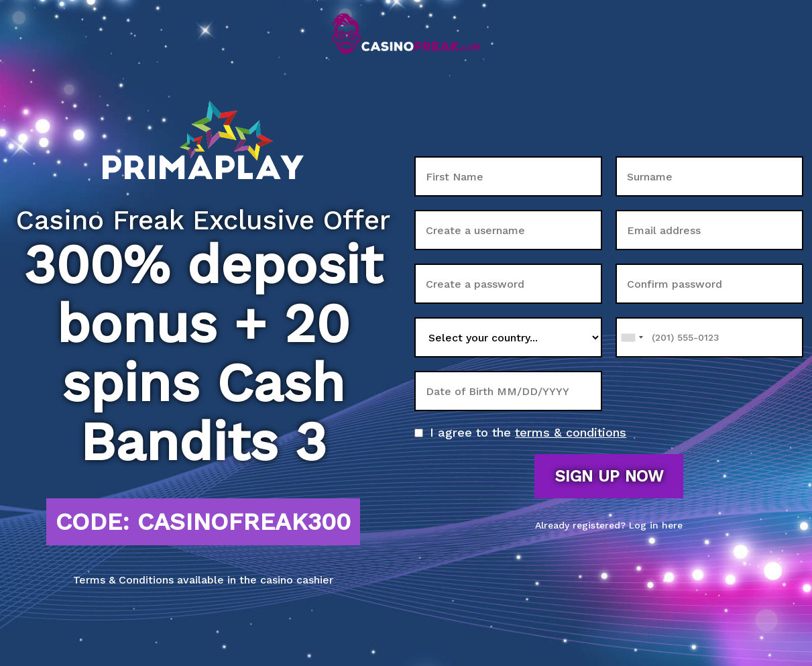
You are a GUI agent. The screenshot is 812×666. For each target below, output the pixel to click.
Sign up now (609, 476)
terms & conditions (571, 432)
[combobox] (632, 337)
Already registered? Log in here (609, 525)
